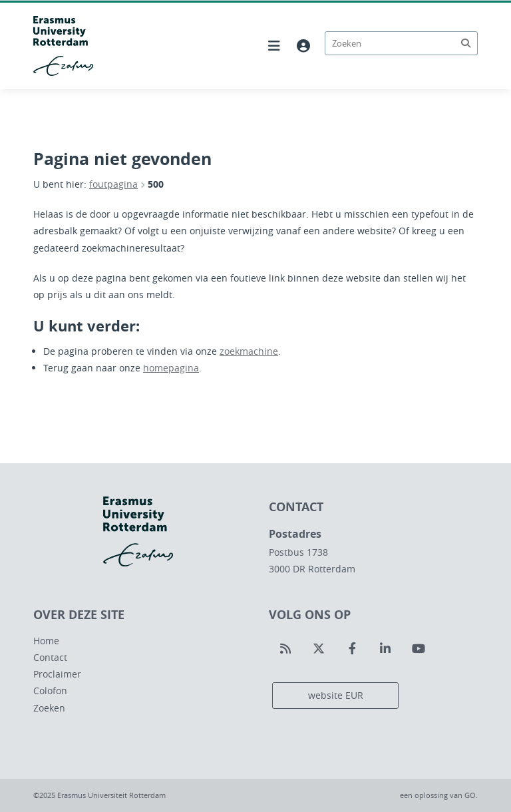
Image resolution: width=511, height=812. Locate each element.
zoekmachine (249, 351)
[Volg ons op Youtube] (419, 649)
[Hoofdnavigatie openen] (274, 46)
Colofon (50, 691)
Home (46, 641)
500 (156, 184)
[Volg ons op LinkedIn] (385, 649)
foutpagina (113, 184)
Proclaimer (57, 674)
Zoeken (49, 708)
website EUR (336, 695)
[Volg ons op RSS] (285, 649)
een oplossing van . (439, 795)
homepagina (171, 368)
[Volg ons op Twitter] (319, 649)
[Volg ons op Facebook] (352, 649)
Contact (50, 657)
